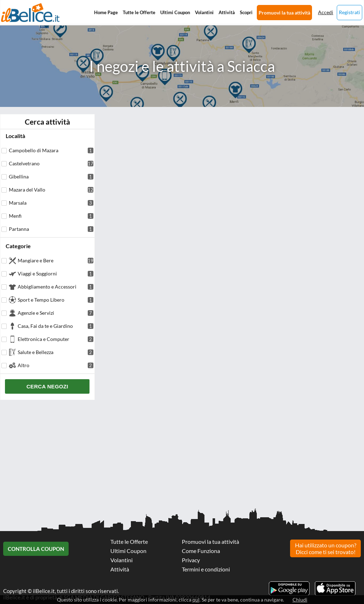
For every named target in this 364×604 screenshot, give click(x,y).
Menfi (51, 216)
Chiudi (300, 600)
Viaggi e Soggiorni (56, 273)
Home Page (106, 12)
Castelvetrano (51, 163)
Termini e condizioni (206, 569)
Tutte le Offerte (139, 12)
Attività (227, 12)
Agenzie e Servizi (56, 313)
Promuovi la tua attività (284, 13)
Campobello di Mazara (51, 150)
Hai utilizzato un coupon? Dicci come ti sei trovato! (326, 548)
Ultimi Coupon (175, 12)
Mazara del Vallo (51, 190)
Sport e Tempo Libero (56, 300)
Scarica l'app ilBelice (335, 588)
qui (196, 600)
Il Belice (30, 13)
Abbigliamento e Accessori (56, 287)
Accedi (326, 12)
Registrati (349, 12)
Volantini (204, 12)
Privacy (191, 560)
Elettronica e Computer (56, 339)
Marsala (51, 203)
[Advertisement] (182, 457)
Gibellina (51, 176)
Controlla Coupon (36, 549)
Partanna (51, 229)
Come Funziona (201, 551)
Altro (56, 365)
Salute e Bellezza (56, 352)
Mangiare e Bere (56, 260)
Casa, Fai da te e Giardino (56, 326)
